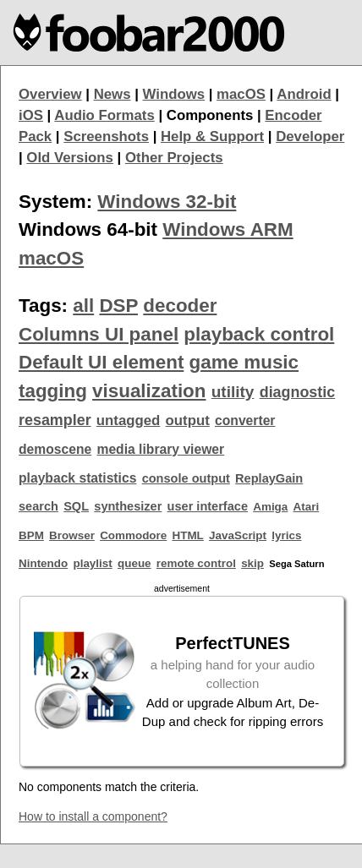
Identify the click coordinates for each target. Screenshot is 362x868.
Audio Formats (104, 115)
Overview (50, 94)
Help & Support (212, 136)
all (83, 306)
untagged (129, 420)
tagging (53, 391)
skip (252, 563)
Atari (307, 507)
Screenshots (106, 136)
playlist (92, 563)
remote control (196, 563)
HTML (188, 535)
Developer (310, 136)
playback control (259, 334)
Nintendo (43, 563)
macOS (241, 94)
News (112, 94)
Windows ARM (228, 229)
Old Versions (70, 158)
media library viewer (160, 449)
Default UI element (101, 362)
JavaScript (238, 535)
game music (244, 362)
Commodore (133, 535)
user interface (208, 506)
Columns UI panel (99, 334)
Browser (72, 535)
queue (134, 563)
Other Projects (174, 158)
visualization (149, 391)
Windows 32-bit (167, 202)
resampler (55, 420)
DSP (118, 306)
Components (210, 115)
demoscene (55, 449)
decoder (180, 306)
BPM (31, 535)
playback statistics (77, 478)
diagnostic (298, 392)
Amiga (270, 507)
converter (245, 420)
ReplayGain (269, 478)
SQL (76, 506)
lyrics (286, 535)
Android (304, 94)
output (188, 420)
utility (233, 392)
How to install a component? (93, 816)
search (38, 506)
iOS (31, 115)
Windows (174, 94)
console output (186, 478)
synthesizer (128, 506)
